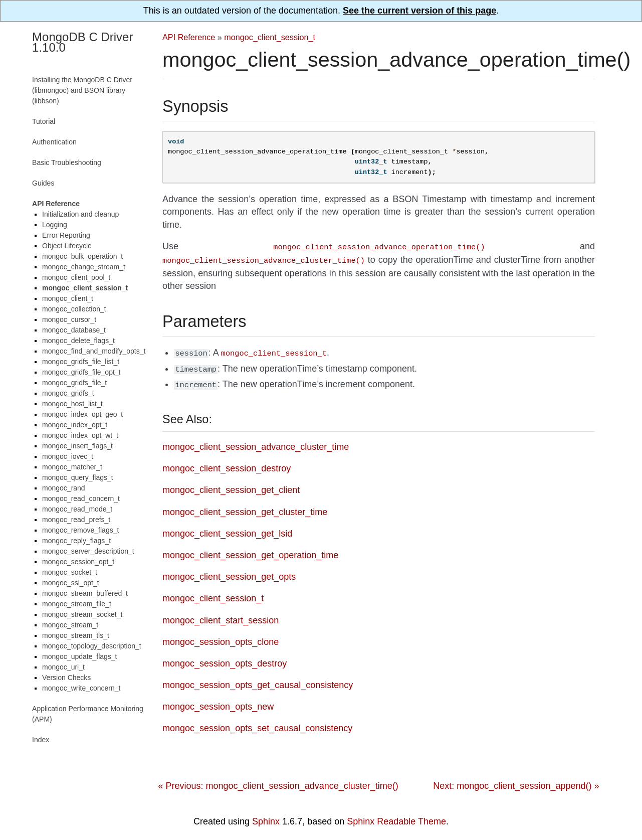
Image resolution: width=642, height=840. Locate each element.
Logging (55, 225)
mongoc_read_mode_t (77, 509)
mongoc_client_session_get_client (231, 485)
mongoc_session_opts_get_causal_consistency (258, 680)
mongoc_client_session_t (270, 37)
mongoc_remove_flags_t (80, 530)
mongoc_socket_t (70, 572)
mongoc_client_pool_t (76, 277)
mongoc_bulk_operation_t (82, 256)
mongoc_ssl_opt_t (71, 583)
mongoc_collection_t (74, 309)
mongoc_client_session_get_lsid (227, 529)
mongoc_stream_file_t (77, 604)
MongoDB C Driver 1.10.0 (82, 42)
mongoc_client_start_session (221, 615)
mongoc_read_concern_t (81, 498)
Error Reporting (66, 235)
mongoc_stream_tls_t (76, 635)
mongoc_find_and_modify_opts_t (94, 351)
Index (41, 740)
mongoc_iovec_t (68, 456)
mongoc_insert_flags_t (77, 446)
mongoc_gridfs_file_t (74, 383)
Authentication (54, 142)
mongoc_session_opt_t (78, 562)
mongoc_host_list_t (72, 404)
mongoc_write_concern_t (81, 688)
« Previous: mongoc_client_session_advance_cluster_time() (278, 781)
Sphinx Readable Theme (396, 816)
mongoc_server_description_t (88, 551)
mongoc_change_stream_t (84, 267)
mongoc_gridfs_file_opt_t (81, 372)
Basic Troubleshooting (67, 162)
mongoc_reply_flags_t (76, 541)
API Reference (189, 37)
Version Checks (66, 678)
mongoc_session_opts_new (218, 702)
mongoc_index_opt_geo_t (82, 414)
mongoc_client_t (68, 298)
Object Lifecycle (67, 246)
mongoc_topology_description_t (92, 646)
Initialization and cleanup (80, 214)
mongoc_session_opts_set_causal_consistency (257, 723)
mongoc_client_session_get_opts (229, 572)
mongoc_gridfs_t (68, 393)
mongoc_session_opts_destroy (225, 658)
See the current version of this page (419, 11)
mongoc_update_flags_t (79, 656)
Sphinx (266, 816)
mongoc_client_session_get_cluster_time (245, 507)
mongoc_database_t (74, 330)
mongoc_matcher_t (72, 467)
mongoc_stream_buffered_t (85, 593)
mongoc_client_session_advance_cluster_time (256, 442)
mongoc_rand (64, 488)
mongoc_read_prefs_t (76, 520)
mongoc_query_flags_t (78, 477)
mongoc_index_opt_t (75, 425)
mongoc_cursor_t (69, 319)
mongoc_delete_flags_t (78, 341)
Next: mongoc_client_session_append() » (516, 781)
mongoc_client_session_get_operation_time (250, 550)
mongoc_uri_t (63, 667)
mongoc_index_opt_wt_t (80, 435)
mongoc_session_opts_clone (221, 637)
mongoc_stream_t (70, 625)
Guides (43, 183)
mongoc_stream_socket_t (82, 614)
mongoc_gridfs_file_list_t (81, 362)
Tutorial (44, 121)
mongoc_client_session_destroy (227, 463)
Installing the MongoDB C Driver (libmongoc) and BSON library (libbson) (82, 90)
